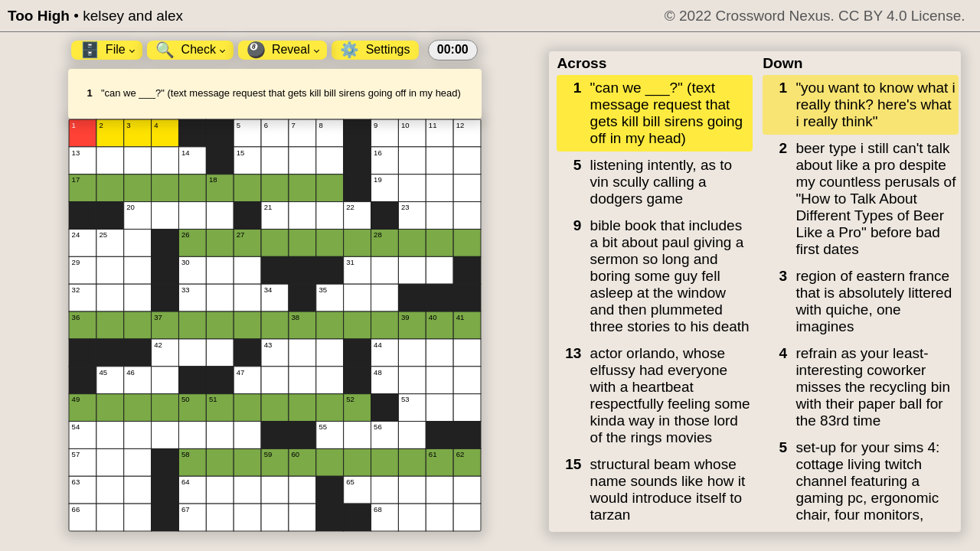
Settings (375, 50)
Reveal (283, 50)
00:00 (453, 49)
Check (190, 50)
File (108, 50)
